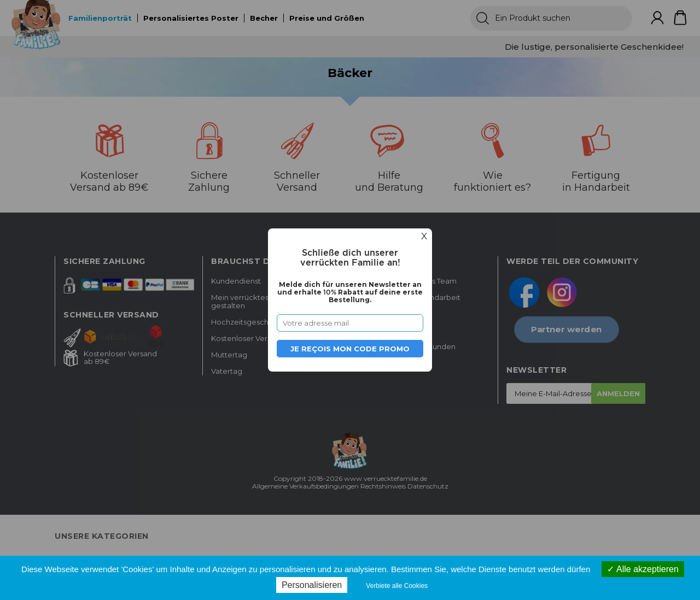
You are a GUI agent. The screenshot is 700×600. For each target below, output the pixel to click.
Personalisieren (312, 585)
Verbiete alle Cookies (397, 586)
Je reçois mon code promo (350, 349)
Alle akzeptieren (643, 569)
